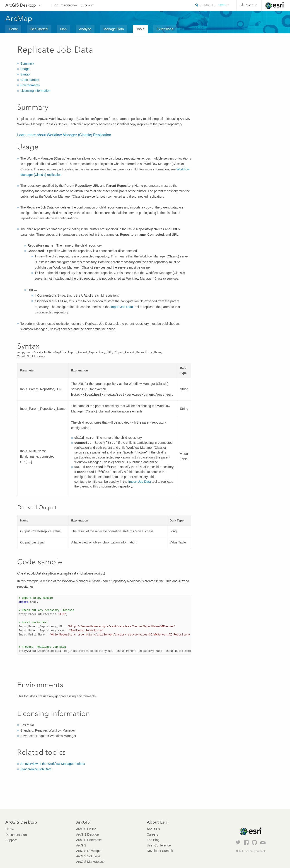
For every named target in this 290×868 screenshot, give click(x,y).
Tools (140, 29)
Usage (25, 69)
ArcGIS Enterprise (89, 840)
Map (63, 29)
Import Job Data (122, 307)
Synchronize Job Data (36, 769)
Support (87, 5)
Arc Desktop (21, 5)
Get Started (39, 29)
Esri (275, 5)
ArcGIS (81, 845)
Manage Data (114, 29)
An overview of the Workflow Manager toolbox (53, 764)
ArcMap (19, 18)
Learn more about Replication (64, 135)
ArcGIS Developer (89, 851)
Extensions (165, 29)
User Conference (159, 845)
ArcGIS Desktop (87, 834)
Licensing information (35, 91)
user (222, 5)
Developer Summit (160, 851)
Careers (152, 834)
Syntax (25, 74)
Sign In (252, 5)
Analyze (85, 29)
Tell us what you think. (253, 851)
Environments (30, 85)
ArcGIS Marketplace (90, 862)
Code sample (30, 80)
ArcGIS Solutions (88, 856)
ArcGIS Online (86, 829)
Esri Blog (153, 840)
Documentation (64, 5)
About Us (153, 829)
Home (13, 29)
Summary (27, 63)
